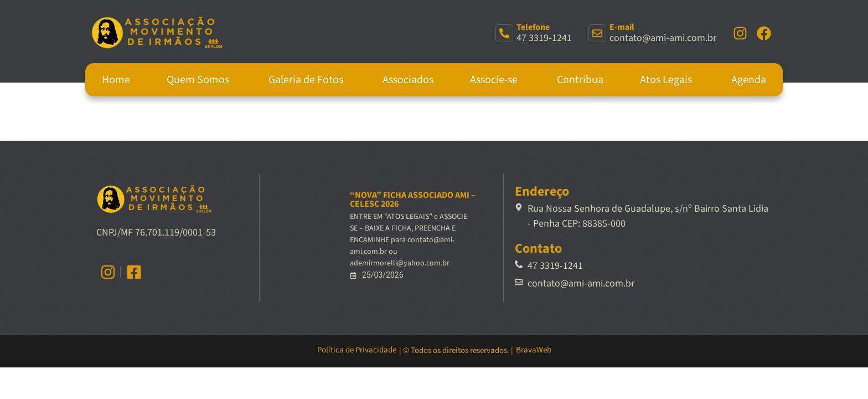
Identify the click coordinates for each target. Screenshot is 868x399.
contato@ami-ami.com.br (663, 38)
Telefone (533, 27)
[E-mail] (597, 33)
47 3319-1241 (544, 38)
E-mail (622, 27)
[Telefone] (504, 33)
